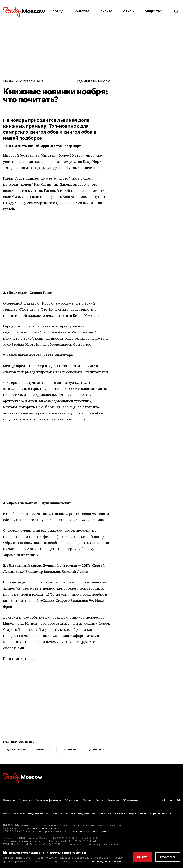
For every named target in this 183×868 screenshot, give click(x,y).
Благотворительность (156, 810)
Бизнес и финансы (48, 799)
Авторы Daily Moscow (80, 810)
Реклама (113, 799)
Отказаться (167, 855)
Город (58, 11)
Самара (8, 81)
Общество (153, 11)
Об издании (131, 799)
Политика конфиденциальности (25, 810)
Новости (9, 799)
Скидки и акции (126, 810)
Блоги (99, 799)
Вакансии (105, 810)
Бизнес (106, 11)
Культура (82, 11)
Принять (141, 855)
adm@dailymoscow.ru (46, 824)
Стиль (128, 11)
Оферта (57, 810)
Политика (25, 799)
